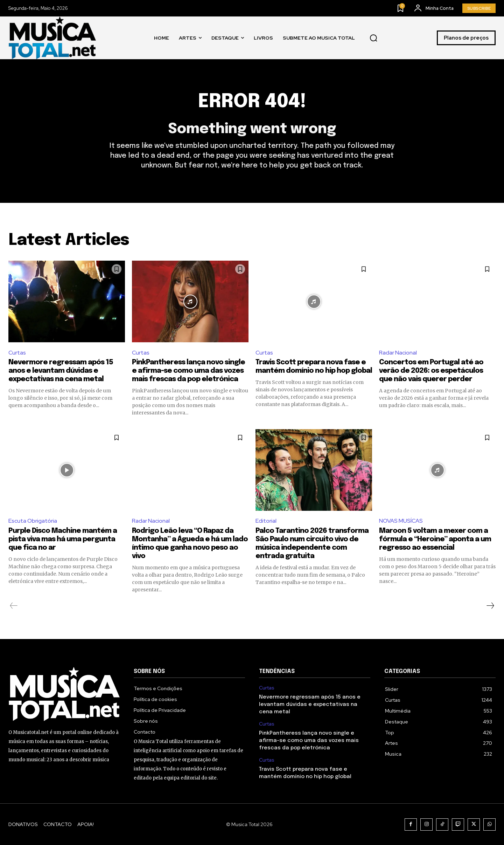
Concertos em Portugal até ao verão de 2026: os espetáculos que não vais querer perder (431, 371)
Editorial (266, 521)
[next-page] (490, 606)
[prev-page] (14, 606)
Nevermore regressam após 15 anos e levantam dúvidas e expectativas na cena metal (61, 371)
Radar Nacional (398, 353)
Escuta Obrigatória (33, 521)
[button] (373, 38)
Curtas (17, 353)
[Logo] (52, 38)
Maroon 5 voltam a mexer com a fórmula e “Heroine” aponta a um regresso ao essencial (435, 539)
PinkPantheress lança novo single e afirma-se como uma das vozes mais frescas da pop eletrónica (188, 371)
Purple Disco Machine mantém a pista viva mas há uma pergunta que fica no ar (63, 539)
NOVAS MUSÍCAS (401, 521)
